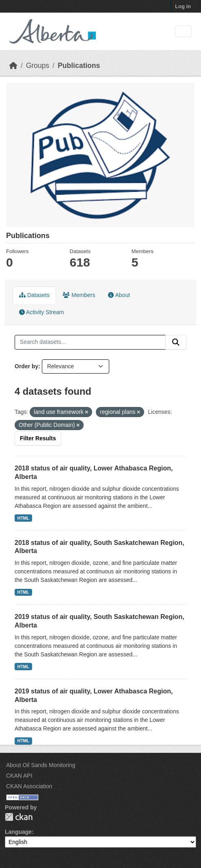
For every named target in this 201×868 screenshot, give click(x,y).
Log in (183, 6)
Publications (79, 66)
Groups (38, 66)
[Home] (13, 66)
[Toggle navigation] (183, 32)
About (119, 295)
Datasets (34, 295)
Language (18, 832)
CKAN (19, 817)
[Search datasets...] (90, 342)
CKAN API (19, 776)
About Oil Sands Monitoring (41, 765)
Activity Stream (41, 312)
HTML (23, 518)
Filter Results (38, 438)
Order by (26, 366)
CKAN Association (29, 786)
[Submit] (176, 342)
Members (79, 295)
